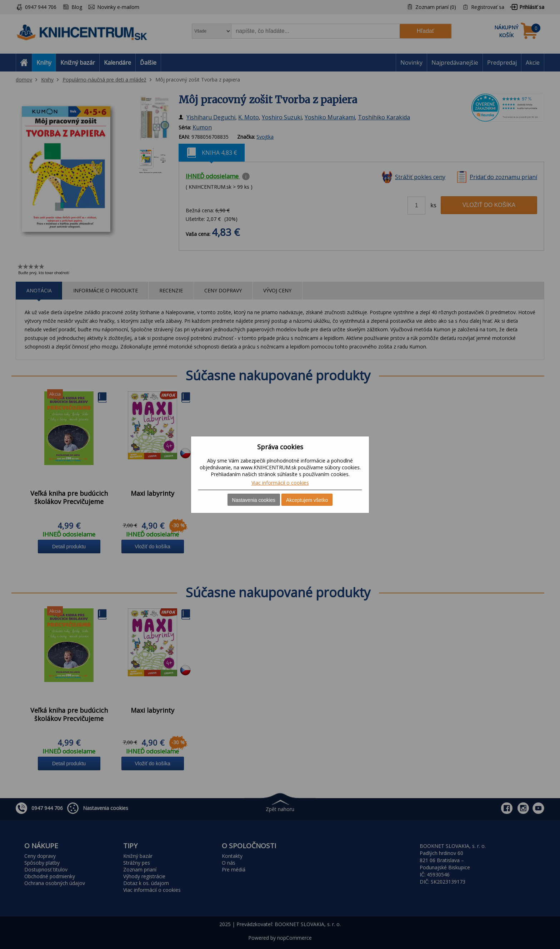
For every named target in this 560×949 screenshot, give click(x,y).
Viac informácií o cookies (280, 483)
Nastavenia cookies (254, 500)
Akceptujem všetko (307, 500)
